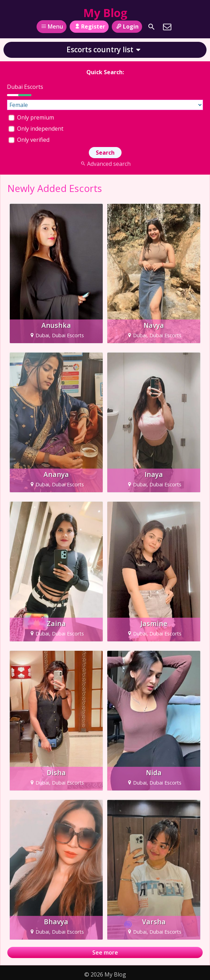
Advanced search (105, 164)
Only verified (29, 140)
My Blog (105, 13)
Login (127, 26)
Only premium (31, 117)
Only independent (36, 129)
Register (89, 26)
